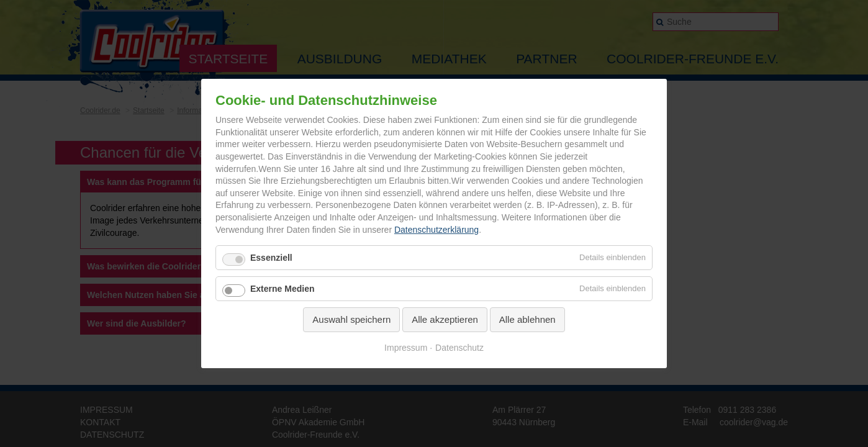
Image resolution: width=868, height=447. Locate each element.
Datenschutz (459, 348)
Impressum (406, 348)
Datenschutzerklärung (436, 230)
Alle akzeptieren (445, 319)
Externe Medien (282, 289)
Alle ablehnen (527, 319)
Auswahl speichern (351, 319)
